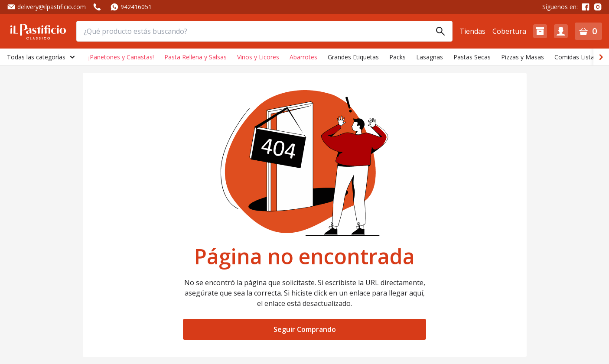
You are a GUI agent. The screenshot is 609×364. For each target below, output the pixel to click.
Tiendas (472, 31)
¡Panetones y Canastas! (121, 57)
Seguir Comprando (305, 329)
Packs (397, 57)
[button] (540, 31)
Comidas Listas (576, 57)
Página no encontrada (304, 257)
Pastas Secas (472, 57)
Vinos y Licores (258, 57)
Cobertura (509, 31)
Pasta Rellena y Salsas (195, 57)
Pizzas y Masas (523, 57)
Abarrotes (303, 57)
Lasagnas (430, 57)
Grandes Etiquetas (353, 57)
